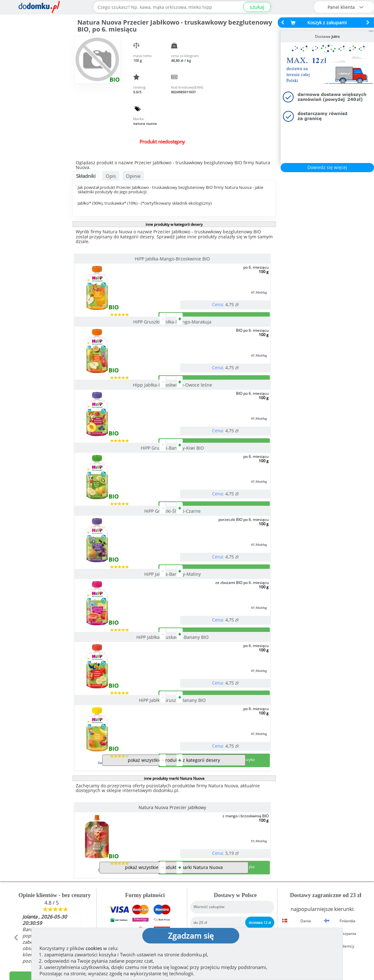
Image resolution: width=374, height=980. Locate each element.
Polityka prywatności (218, 912)
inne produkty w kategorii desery (174, 224)
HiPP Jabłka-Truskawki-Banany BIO (122, 524)
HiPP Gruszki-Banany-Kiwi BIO (223, 347)
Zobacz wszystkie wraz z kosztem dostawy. (324, 858)
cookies (94, 948)
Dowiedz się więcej (327, 167)
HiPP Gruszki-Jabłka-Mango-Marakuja (223, 259)
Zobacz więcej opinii (55, 864)
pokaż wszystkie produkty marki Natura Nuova (174, 741)
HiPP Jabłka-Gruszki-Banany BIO (223, 524)
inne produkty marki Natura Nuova (174, 627)
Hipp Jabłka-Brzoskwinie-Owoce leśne (122, 347)
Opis (111, 176)
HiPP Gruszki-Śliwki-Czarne (122, 435)
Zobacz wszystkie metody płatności (143, 858)
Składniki (86, 176)
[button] (16, 825)
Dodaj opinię (52, 851)
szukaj (257, 7)
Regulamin (206, 902)
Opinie (133, 176)
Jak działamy (208, 892)
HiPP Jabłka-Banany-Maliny (222, 435)
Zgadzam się (191, 936)
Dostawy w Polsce (233, 858)
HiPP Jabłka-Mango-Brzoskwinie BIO (122, 259)
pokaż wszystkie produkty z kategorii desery (174, 609)
